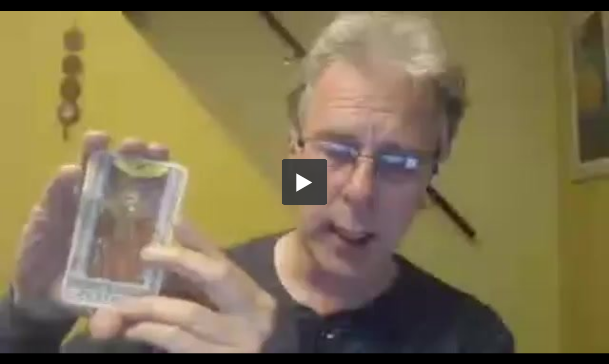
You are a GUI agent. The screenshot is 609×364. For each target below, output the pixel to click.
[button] (304, 182)
